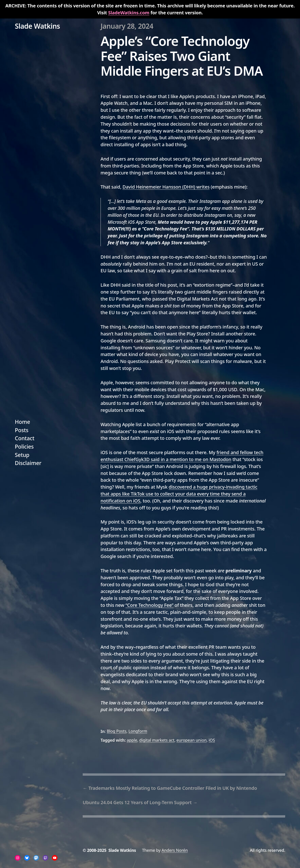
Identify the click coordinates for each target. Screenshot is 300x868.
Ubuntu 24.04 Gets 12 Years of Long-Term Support (137, 802)
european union (192, 740)
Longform (138, 731)
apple (132, 740)
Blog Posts (117, 731)
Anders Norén (175, 850)
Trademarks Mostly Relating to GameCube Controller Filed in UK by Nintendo (173, 788)
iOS (212, 740)
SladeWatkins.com (129, 13)
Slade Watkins (37, 26)
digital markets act (157, 740)
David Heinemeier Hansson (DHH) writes (166, 187)
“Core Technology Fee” (149, 605)
